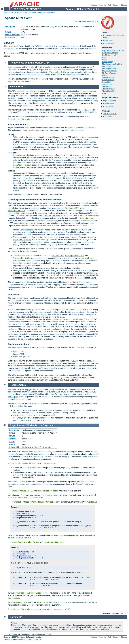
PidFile (105, 75)
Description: (10, 26)
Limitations (14, 295)
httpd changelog (110, 101)
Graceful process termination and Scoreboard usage (35, 200)
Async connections (18, 124)
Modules (94, 5)
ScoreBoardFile (108, 77)
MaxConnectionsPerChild (112, 64)
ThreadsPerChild (109, 89)
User (104, 93)
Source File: (10, 37)
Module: (12, 444)
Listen (105, 59)
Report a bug (108, 106)
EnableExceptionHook (111, 55)
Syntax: (12, 433)
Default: (12, 436)
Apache (7, 12)
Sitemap (124, 5)
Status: (8, 32)
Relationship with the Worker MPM (30, 63)
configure (57, 53)
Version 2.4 (42, 12)
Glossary (116, 5)
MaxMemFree (108, 66)
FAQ (109, 5)
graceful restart (27, 230)
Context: (12, 439)
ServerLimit (107, 82)
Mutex (53, 112)
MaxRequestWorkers (110, 69)
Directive (48, 425)
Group (105, 57)
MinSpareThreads (109, 73)
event (11, 46)
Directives (102, 5)
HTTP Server (17, 12)
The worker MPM (110, 114)
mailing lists (106, 629)
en (93, 22)
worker (37, 27)
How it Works (108, 40)
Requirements (109, 43)
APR (89, 110)
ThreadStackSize (109, 91)
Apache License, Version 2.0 (30, 639)
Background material (19, 344)
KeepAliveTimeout (22, 165)
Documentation (30, 12)
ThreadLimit (107, 87)
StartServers (107, 84)
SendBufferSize (108, 80)
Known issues (109, 103)
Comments (108, 117)
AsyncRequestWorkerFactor (113, 51)
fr (97, 22)
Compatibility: (15, 447)
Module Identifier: (12, 35)
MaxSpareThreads (109, 71)
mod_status (30, 130)
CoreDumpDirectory (110, 53)
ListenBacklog (108, 62)
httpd (7, 56)
